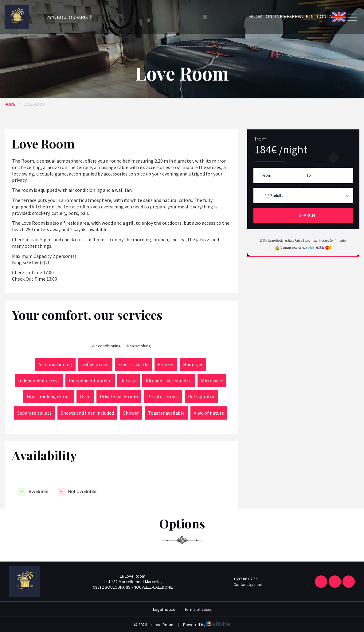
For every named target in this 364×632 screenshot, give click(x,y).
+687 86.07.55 (242, 579)
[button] (61, 17)
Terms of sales (198, 609)
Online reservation (290, 16)
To (309, 175)
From (267, 175)
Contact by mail (244, 584)
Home (10, 104)
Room (256, 16)
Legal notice (164, 609)
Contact (327, 16)
